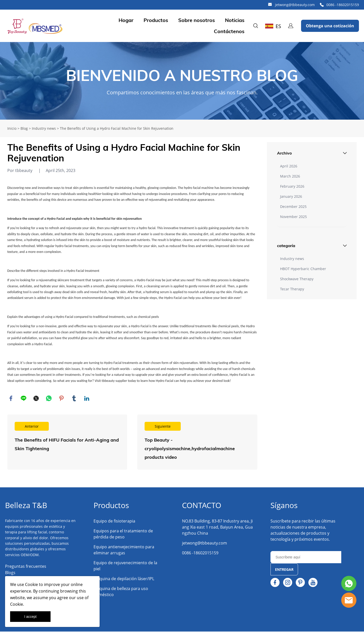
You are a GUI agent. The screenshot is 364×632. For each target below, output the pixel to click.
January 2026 (291, 196)
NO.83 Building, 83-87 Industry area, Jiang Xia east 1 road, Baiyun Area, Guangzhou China (217, 528)
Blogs (10, 573)
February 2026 (292, 186)
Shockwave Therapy (297, 279)
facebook (11, 399)
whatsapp (49, 399)
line (24, 399)
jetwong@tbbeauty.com (295, 5)
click (182, 81)
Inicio (12, 128)
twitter (36, 399)
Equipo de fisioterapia (114, 521)
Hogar (126, 20)
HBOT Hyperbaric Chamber (303, 269)
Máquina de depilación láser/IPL (124, 579)
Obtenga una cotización (330, 26)
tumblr (74, 399)
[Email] (306, 558)
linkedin (87, 399)
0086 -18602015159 (343, 5)
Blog (24, 128)
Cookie (31, 584)
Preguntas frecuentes (26, 567)
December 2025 (293, 206)
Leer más (67, 443)
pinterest (62, 399)
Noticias (235, 20)
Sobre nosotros (197, 20)
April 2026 (289, 166)
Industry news (44, 128)
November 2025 (293, 217)
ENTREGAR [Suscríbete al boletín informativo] (284, 570)
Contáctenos (229, 31)
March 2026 (290, 176)
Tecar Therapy (292, 289)
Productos (156, 20)
